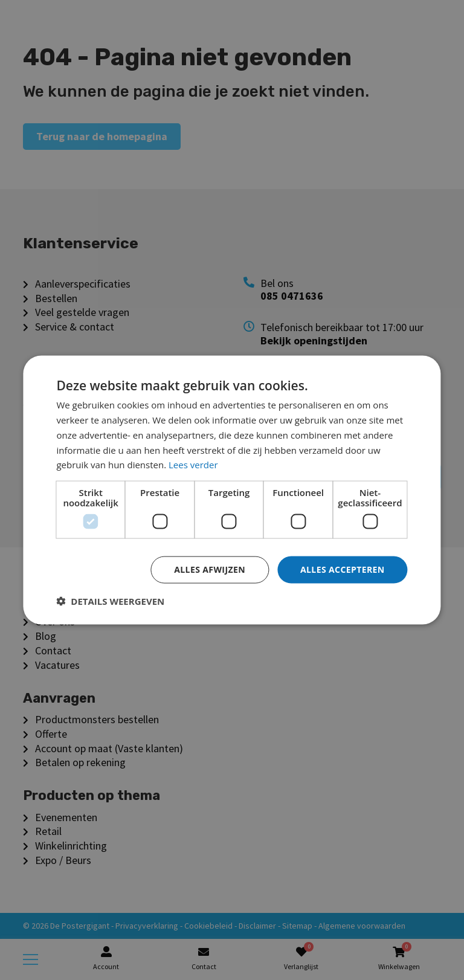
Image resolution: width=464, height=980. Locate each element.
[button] (110, 601)
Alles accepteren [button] (343, 569)
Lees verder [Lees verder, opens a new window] (193, 465)
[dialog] (232, 490)
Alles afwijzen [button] (210, 569)
